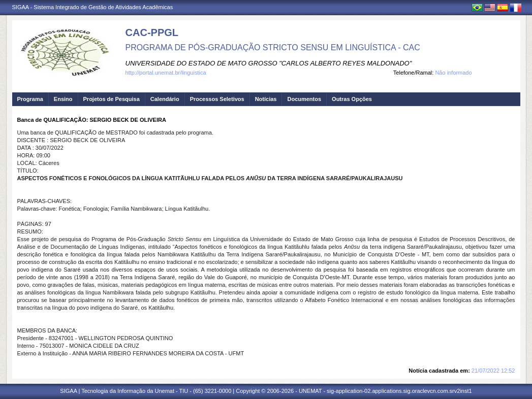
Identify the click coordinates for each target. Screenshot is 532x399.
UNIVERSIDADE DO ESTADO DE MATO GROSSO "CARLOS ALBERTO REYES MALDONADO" (269, 63)
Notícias (266, 99)
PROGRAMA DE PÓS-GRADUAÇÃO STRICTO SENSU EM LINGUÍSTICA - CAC (273, 47)
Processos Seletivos (217, 99)
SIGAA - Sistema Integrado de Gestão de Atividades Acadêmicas (93, 7)
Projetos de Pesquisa (112, 99)
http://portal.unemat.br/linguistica (166, 73)
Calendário (165, 99)
